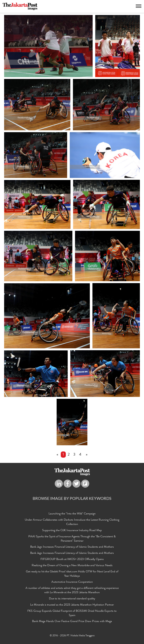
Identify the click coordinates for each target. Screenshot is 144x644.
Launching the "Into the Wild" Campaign (72, 514)
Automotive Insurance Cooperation (72, 582)
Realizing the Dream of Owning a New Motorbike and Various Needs (72, 566)
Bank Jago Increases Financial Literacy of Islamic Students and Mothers (72, 547)
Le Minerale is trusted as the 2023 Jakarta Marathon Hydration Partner (72, 605)
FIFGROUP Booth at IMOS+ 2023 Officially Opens (72, 560)
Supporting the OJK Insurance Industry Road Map (72, 531)
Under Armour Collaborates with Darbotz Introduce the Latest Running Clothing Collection (72, 522)
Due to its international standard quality (72, 599)
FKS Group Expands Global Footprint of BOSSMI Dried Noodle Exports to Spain (72, 614)
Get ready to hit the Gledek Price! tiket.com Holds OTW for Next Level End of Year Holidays (72, 574)
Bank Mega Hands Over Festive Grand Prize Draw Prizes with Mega (72, 622)
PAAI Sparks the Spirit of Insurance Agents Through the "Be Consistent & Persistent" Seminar (72, 539)
